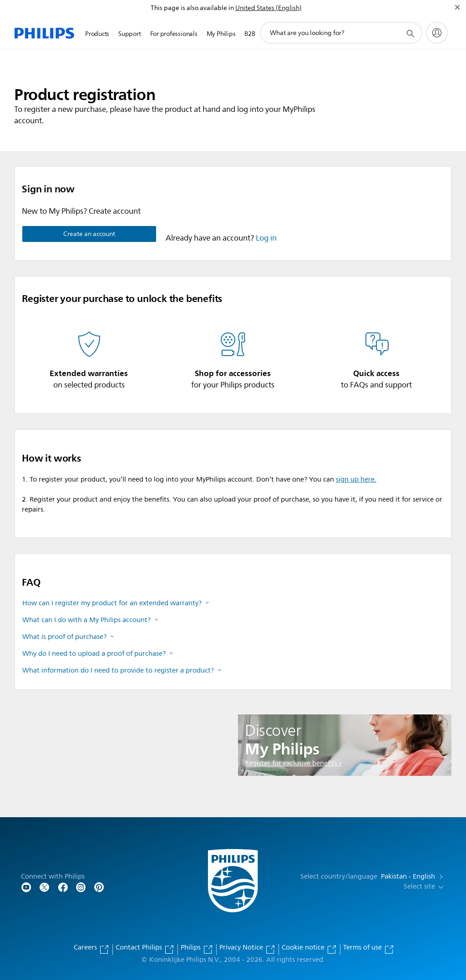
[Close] (457, 7)
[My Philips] (437, 33)
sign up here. (356, 480)
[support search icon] (410, 33)
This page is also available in (192, 8)
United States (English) (268, 8)
